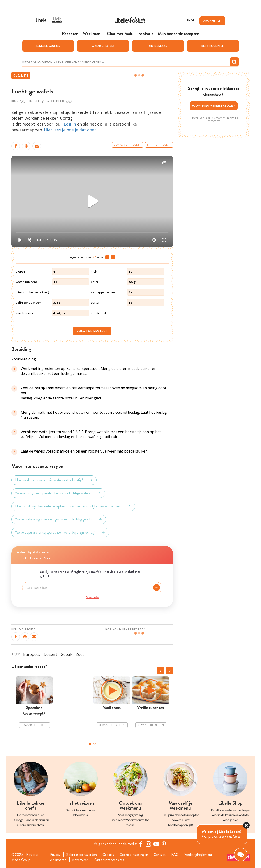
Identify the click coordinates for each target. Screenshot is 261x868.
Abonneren (58, 860)
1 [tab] (90, 744)
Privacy (55, 855)
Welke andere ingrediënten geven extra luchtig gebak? (59, 519)
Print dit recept (159, 145)
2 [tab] (95, 744)
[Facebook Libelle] (141, 844)
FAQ (175, 855)
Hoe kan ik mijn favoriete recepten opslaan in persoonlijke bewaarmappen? (73, 506)
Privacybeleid (214, 121)
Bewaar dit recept (127, 145)
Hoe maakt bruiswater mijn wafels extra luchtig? (54, 480)
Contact (160, 855)
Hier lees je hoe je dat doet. (70, 130)
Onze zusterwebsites (109, 860)
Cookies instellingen (134, 855)
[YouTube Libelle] (156, 844)
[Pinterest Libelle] (164, 844)
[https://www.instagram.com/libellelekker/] (148, 844)
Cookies (108, 855)
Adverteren (80, 860)
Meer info (92, 597)
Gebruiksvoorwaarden (81, 855)
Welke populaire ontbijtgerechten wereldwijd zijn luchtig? (60, 532)
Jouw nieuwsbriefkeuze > (214, 106)
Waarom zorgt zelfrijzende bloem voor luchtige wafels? (58, 493)
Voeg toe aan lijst (92, 331)
